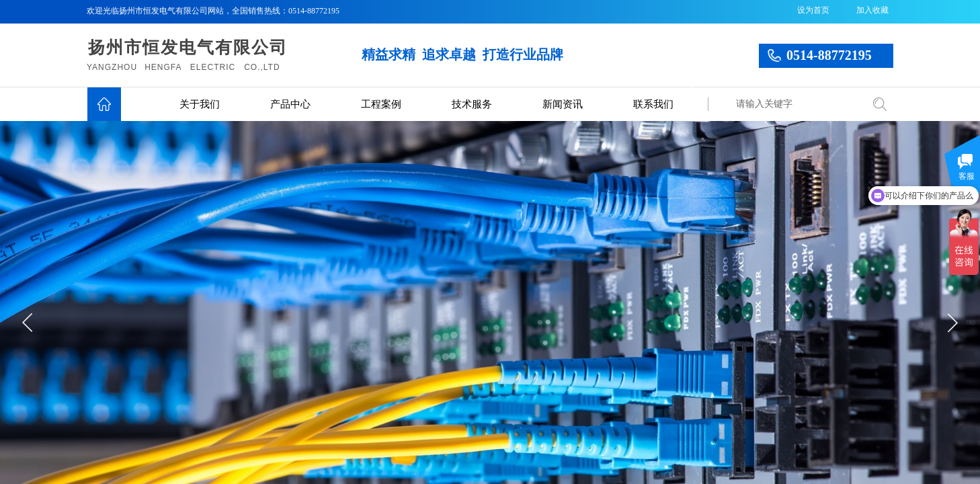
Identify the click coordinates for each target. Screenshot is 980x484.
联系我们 (653, 104)
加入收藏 (872, 10)
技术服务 (472, 104)
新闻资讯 (563, 104)
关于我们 (200, 104)
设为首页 (813, 10)
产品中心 (290, 104)
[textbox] (796, 104)
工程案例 (381, 104)
